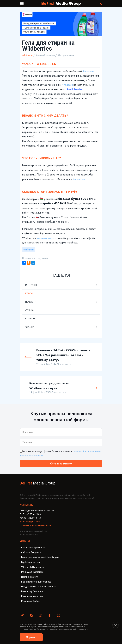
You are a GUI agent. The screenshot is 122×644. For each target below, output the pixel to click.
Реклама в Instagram (32, 572)
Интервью (31, 285)
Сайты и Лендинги (31, 552)
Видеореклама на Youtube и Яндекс (40, 557)
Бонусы (30, 319)
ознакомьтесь (46, 238)
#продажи (79, 179)
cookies (46, 624)
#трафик (67, 85)
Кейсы (29, 294)
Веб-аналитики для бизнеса (36, 582)
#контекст (89, 71)
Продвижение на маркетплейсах (39, 587)
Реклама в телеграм (32, 596)
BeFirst (61, 4)
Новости (31, 302)
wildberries (27, 55)
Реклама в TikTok (30, 601)
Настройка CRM (30, 577)
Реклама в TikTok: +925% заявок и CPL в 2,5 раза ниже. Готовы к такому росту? (63, 355)
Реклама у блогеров (32, 591)
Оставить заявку (61, 463)
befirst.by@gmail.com (30, 522)
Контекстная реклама (33, 548)
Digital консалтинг (31, 562)
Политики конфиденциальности (36, 525)
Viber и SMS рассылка (33, 567)
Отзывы (30, 310)
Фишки (30, 327)
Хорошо (31, 637)
